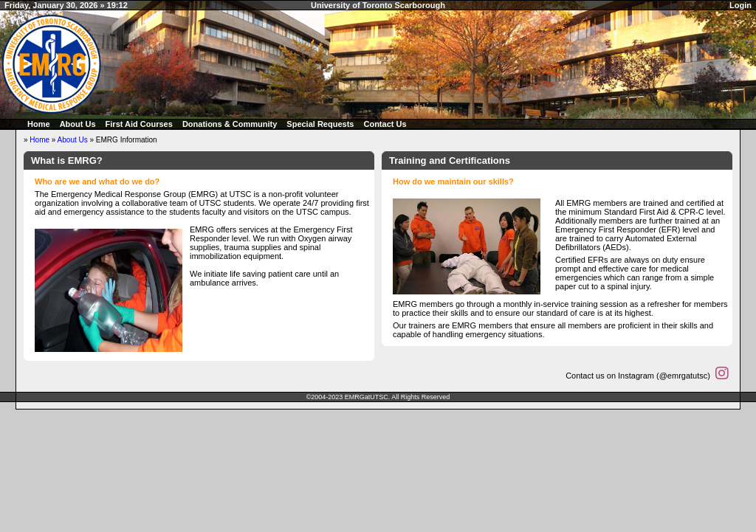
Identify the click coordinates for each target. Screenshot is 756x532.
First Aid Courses (139, 124)
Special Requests (320, 124)
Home (39, 124)
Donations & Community (230, 124)
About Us (78, 124)
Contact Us (385, 124)
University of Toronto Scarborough (378, 5)
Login (740, 5)
